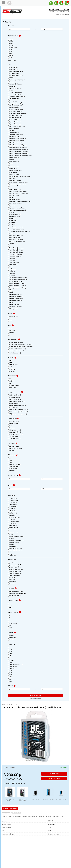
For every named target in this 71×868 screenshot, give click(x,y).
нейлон (11, 538)
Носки (10, 164)
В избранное (54, 778)
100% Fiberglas (13, 501)
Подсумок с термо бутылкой (17, 191)
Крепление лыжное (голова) (17, 114)
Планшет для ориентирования (18, 183)
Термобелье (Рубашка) (16, 252)
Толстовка (12, 261)
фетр (10, 553)
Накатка (11, 160)
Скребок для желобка (15, 227)
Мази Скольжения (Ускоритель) (18, 151)
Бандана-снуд (13, 69)
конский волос (13, 532)
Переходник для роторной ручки (19, 177)
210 (10, 677)
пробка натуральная (15, 549)
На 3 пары (12, 582)
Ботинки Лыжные (14, 74)
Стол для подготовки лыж (16, 242)
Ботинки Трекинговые (15, 76)
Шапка (11, 290)
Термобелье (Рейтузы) (15, 250)
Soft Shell (11, 519)
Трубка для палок (14, 263)
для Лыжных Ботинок (15, 569)
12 (9, 656)
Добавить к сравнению (10, 808)
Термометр (12, 259)
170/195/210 (12, 667)
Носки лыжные (13, 166)
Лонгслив (11, 130)
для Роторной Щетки (15, 573)
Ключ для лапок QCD (15, 103)
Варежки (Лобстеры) (15, 84)
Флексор (11, 273)
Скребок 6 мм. (13, 225)
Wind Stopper (13, 528)
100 (10, 650)
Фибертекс (12, 271)
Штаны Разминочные (15, 298)
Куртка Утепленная (14, 124)
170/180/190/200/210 (15, 664)
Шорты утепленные (15, 294)
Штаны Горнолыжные (15, 296)
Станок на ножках (14, 238)
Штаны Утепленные (15, 301)
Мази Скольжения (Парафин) (18, 147)
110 (10, 654)
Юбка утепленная (14, 309)
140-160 (11, 660)
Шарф (10, 292)
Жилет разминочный (15, 93)
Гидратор (11, 86)
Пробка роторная (14, 200)
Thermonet (12, 524)
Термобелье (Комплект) (16, 248)
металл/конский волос (16, 536)
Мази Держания (14, 137)
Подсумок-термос (14, 195)
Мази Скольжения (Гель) (16, 143)
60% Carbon (12, 507)
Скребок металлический (16, 229)
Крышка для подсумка (15, 116)
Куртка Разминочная (15, 122)
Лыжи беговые (13, 132)
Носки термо (12, 168)
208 (10, 675)
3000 (10, 681)
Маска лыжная (13, 158)
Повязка (11, 187)
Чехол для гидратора (15, 282)
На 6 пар (11, 584)
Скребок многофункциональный (19, 231)
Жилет (11, 90)
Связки (11, 212)
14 (9, 658)
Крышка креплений (15, 118)
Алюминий (12, 530)
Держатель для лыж (15, 88)
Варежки (11, 82)
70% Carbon (12, 509)
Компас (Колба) (13, 107)
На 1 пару (11, 578)
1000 (10, 652)
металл (11, 534)
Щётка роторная (14, 305)
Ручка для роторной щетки (17, 208)
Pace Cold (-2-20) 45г (61, 799)
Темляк (11, 246)
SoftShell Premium (14, 522)
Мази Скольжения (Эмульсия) (18, 153)
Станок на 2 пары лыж (15, 235)
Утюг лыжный (13, 265)
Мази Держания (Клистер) (17, 139)
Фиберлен (12, 269)
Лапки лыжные (13, 128)
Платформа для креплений (17, 185)
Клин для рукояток (14, 101)
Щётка (11, 303)
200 (10, 671)
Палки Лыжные (13, 174)
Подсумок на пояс (14, 189)
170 (10, 662)
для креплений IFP (14, 565)
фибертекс (12, 555)
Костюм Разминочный (15, 109)
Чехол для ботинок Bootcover (18, 277)
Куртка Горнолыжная (15, 120)
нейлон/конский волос (16, 540)
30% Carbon (12, 503)
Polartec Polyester (14, 517)
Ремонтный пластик (15, 204)
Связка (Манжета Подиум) (17, 210)
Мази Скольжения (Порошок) (18, 149)
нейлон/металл (13, 543)
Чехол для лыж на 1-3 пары (17, 286)
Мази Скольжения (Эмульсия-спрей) (20, 156)
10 (9, 648)
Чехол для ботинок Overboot (17, 280)
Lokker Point (12, 513)
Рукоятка (11, 206)
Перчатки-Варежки (14, 181)
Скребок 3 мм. (13, 221)
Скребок (11, 219)
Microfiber (12, 515)
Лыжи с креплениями (15, 135)
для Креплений (13, 563)
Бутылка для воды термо (16, 80)
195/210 (11, 669)
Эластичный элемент (15, 307)
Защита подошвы (14, 99)
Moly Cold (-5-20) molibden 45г (10, 800)
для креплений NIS (14, 567)
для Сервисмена (14, 576)
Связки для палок (14, 217)
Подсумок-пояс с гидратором (18, 193)
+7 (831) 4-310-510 (59, 9)
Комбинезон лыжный (15, 105)
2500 (10, 679)
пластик (11, 545)
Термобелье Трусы (14, 256)
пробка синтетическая (15, 551)
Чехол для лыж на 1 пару (16, 284)
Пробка (11, 198)
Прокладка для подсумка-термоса (19, 202)
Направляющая (13, 162)
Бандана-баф (13, 67)
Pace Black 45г (35, 799)
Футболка (11, 275)
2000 (10, 673)
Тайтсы (11, 244)
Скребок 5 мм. (13, 223)
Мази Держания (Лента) (16, 141)
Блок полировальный (15, 72)
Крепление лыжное (15, 111)
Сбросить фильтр (35, 699)
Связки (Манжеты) (14, 214)
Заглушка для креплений (16, 97)
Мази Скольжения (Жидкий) (17, 145)
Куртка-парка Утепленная (16, 126)
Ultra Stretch (12, 526)
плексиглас (12, 547)
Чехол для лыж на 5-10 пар (17, 288)
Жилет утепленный (14, 95)
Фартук (11, 267)
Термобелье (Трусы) (15, 254)
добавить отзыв (16, 813)
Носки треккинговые (15, 170)
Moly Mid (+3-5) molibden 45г (23, 800)
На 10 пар (12, 580)
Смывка (11, 233)
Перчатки (11, 179)
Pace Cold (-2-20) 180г (48, 799)
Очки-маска (12, 172)
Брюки (11, 78)
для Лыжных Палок (15, 571)
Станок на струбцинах (15, 240)
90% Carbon (12, 511)
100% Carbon (12, 498)
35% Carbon (12, 505)
